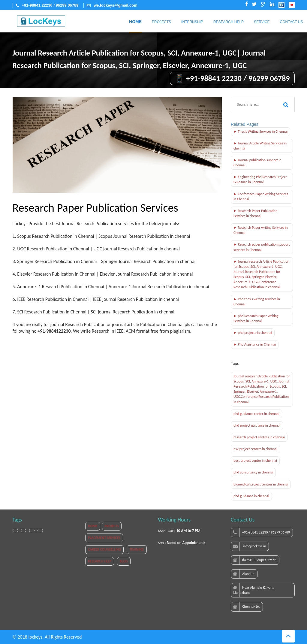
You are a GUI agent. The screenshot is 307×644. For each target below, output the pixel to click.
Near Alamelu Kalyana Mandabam (254, 590)
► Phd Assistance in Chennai (255, 344)
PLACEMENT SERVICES (104, 538)
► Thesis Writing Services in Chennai (260, 132)
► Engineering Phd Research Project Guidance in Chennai (260, 179)
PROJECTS (112, 526)
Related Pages (245, 124)
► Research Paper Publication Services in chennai (255, 213)
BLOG (124, 561)
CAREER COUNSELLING (104, 549)
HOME (93, 526)
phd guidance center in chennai (256, 414)
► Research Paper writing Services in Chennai (261, 230)
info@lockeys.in (249, 546)
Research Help (229, 22)
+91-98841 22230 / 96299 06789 (261, 533)
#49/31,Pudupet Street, (255, 560)
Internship (192, 22)
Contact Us (292, 22)
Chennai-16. (246, 607)
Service (262, 22)
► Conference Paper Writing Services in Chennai (261, 197)
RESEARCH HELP (100, 561)
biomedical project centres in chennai (261, 484)
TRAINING (137, 549)
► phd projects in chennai (253, 333)
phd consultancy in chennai (253, 472)
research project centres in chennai (259, 437)
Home (135, 22)
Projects (161, 22)
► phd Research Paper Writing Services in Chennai (256, 318)
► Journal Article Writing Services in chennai (260, 146)
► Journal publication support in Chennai (257, 163)
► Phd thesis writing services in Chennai (257, 302)
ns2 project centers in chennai (255, 449)
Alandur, (244, 574)
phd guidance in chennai (251, 496)
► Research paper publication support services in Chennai (262, 247)
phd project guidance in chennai (257, 425)
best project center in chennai (255, 461)
